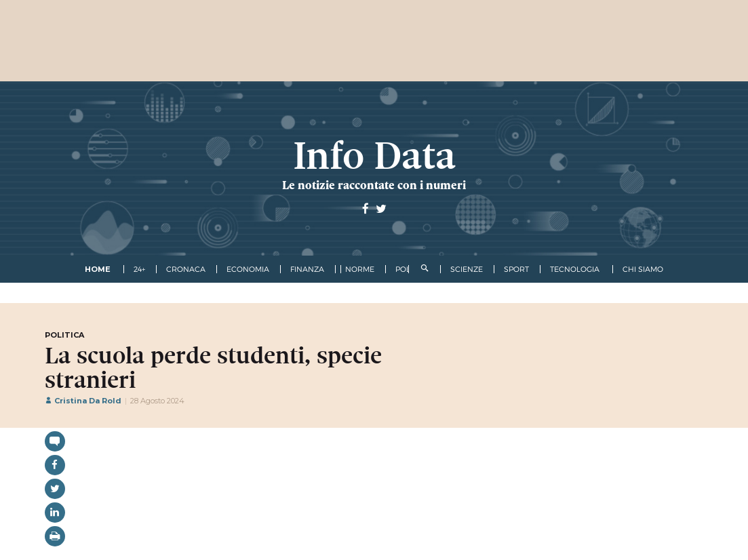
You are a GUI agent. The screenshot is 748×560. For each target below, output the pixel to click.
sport (516, 269)
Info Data (374, 156)
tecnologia (575, 269)
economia (248, 269)
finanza (307, 269)
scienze (467, 269)
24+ (139, 269)
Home (98, 269)
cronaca (186, 269)
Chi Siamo (643, 269)
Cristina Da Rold (83, 401)
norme (360, 269)
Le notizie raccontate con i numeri (374, 185)
